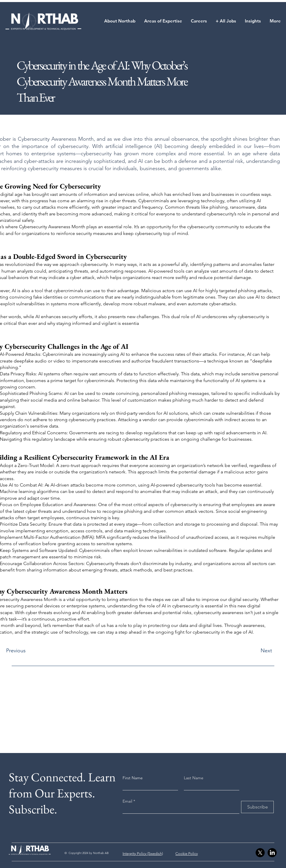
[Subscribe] (257, 807)
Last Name (194, 778)
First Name (133, 778)
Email (128, 801)
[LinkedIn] (272, 853)
